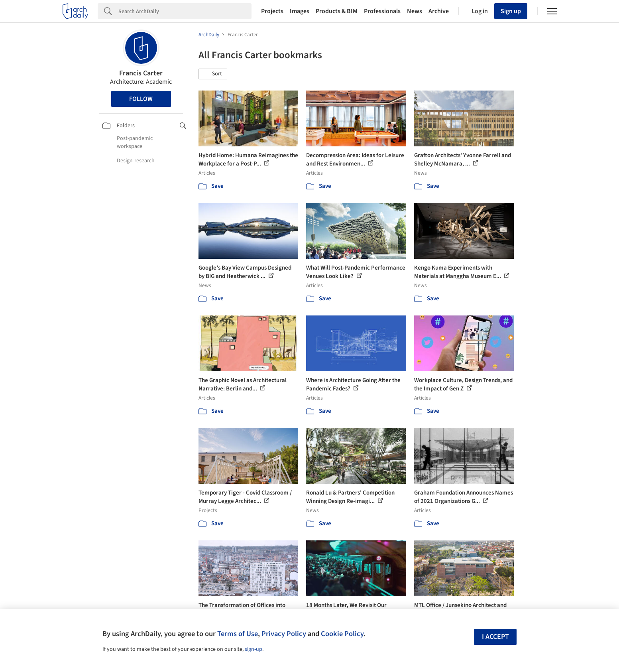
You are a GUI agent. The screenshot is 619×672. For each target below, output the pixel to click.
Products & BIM (337, 11)
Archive (439, 11)
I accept (495, 637)
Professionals (382, 11)
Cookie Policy (342, 634)
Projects (272, 11)
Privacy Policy (284, 634)
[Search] (185, 11)
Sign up (511, 11)
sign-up (253, 649)
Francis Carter (141, 73)
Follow (141, 99)
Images (300, 11)
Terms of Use (238, 634)
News (415, 11)
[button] (213, 74)
